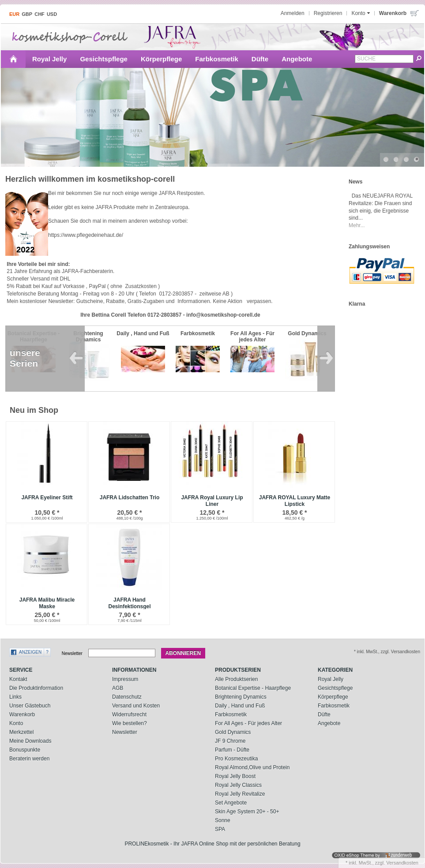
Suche (366, 59)
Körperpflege (161, 59)
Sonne (223, 820)
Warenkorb (22, 715)
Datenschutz (127, 697)
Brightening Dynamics (241, 697)
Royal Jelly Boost (235, 776)
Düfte (260, 59)
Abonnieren (183, 653)
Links (15, 697)
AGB (118, 688)
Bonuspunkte (25, 750)
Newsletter (72, 653)
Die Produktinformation (36, 688)
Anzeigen (30, 652)
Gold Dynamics (233, 732)
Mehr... (357, 225)
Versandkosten (402, 863)
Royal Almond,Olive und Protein (252, 767)
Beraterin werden (29, 759)
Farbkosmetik (217, 59)
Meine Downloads (30, 741)
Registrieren (328, 13)
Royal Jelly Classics (238, 785)
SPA (220, 829)
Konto (16, 723)
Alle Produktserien (236, 679)
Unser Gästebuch (30, 706)
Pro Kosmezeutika (236, 759)
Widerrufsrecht (129, 715)
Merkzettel (21, 732)
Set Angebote (231, 803)
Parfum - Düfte (232, 750)
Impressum (125, 679)
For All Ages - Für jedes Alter (248, 723)
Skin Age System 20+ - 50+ (247, 812)
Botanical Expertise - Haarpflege (253, 688)
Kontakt (18, 679)
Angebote (297, 59)
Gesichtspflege (104, 59)
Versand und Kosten (136, 706)
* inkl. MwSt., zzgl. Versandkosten (387, 652)
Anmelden (293, 13)
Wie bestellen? (130, 723)
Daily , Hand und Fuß (240, 706)
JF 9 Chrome (230, 741)
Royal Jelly (49, 59)
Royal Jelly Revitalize (240, 794)
